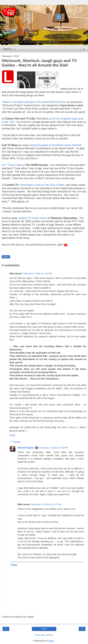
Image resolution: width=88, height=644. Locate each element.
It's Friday (12, 165)
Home (44, 629)
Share (6, 257)
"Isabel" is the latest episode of (34, 102)
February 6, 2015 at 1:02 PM (37, 274)
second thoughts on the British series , (56, 145)
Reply (12, 435)
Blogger (50, 641)
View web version (44, 635)
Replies (17, 442)
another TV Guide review (33, 218)
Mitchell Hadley (26, 448)
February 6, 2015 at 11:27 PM (46, 504)
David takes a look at (42, 185)
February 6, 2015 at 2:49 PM (54, 448)
